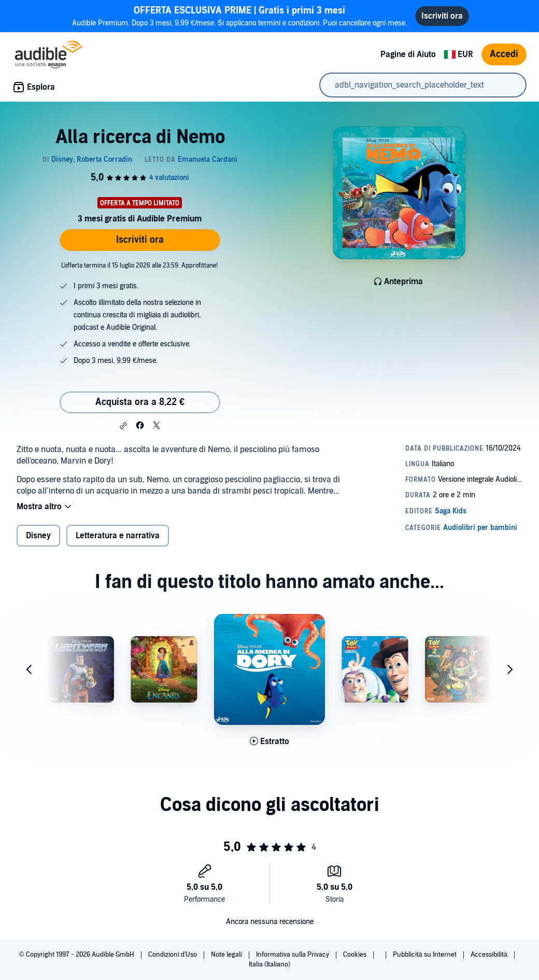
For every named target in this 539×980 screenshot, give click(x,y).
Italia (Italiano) (269, 964)
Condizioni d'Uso (173, 955)
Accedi (504, 54)
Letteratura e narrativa (118, 536)
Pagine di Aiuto (408, 54)
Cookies (356, 955)
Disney (38, 536)
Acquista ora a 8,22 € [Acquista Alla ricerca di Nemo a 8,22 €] (140, 402)
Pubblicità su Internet (425, 955)
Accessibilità (490, 955)
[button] (123, 426)
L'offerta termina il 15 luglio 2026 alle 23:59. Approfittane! (140, 265)
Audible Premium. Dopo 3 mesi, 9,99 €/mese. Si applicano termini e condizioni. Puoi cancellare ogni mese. (239, 16)
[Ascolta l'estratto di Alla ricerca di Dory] (269, 741)
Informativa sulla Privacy (293, 955)
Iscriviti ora (140, 240)
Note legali (227, 955)
